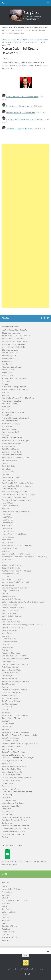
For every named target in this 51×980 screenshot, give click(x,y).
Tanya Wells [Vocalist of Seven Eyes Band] (17, 792)
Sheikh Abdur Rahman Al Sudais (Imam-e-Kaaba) (20, 735)
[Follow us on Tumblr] (45, 318)
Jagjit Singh (6, 551)
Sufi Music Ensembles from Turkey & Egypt (18, 758)
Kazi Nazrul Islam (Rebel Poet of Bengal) (16, 571)
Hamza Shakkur (7, 523)
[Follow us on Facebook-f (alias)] (41, 318)
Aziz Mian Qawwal (8, 446)
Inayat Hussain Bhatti (9, 548)
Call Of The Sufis (8, 472)
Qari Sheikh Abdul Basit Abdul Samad (15, 659)
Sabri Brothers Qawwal (10, 698)
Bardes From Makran (9, 460)
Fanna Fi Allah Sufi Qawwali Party (14, 497)
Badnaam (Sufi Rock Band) (11, 452)
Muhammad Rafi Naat (10, 611)
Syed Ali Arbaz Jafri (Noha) (11, 775)
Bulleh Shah (6, 921)
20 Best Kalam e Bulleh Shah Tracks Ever (16, 336)
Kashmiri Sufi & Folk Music (11, 565)
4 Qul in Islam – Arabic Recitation (14, 344)
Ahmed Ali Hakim (8, 370)
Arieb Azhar (6, 407)
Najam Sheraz (7, 633)
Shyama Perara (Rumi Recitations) (14, 752)
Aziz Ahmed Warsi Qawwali (12, 443)
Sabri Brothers (7, 909)
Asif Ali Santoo (7, 426)
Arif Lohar (5, 409)
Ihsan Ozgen (6, 540)
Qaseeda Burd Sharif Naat (11, 670)
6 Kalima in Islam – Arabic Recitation (15, 347)
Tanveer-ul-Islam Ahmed (11, 789)
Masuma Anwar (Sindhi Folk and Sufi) (15, 582)
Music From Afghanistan (11, 622)
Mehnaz (5, 594)
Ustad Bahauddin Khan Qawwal (13, 803)
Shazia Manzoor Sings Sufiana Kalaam (15, 732)
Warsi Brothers (7, 814)
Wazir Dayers (7, 929)
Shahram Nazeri (8, 727)
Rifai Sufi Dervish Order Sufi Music (14, 690)
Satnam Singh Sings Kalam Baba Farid (15, 715)
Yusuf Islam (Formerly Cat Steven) (14, 820)
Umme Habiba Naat (9, 800)
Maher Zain (6, 577)
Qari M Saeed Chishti (9, 662)
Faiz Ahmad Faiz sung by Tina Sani (14, 492)
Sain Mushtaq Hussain (10, 704)
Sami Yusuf (6, 710)
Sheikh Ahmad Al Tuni (10, 741)
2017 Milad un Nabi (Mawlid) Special (15, 341)
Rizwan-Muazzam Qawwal (12, 693)
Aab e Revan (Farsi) (9, 356)
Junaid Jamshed (7, 560)
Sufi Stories (7, 895)
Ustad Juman (6, 809)
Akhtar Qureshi (7, 375)
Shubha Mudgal (7, 749)
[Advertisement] (25, 226)
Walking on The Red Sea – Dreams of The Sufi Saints (25, 119)
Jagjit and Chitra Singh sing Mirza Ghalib (16, 554)
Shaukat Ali (6, 721)
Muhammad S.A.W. (9, 912)
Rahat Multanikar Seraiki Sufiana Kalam (16, 681)
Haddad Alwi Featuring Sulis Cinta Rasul (16, 511)
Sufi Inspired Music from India (13, 755)
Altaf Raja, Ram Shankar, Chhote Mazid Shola (18, 398)
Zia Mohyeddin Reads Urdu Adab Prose (16, 829)
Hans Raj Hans (7, 526)
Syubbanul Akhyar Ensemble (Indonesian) (17, 778)
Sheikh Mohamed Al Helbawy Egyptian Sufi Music (20, 744)
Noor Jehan (6, 636)
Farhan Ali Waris (8, 503)
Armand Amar (7, 415)
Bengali (4, 923)
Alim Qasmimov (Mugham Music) (14, 387)
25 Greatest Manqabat (10, 350)
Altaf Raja (5, 395)
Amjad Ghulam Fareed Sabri (12, 401)
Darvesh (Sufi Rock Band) (11, 477)
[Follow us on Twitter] (48, 318)
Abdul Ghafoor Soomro (10, 358)
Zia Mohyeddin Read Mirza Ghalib (14, 831)
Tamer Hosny (7, 786)
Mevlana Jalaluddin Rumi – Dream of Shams (22, 97)
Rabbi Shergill (7, 676)
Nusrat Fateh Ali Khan (10, 639)
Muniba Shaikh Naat (9, 613)
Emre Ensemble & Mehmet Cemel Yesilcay (17, 483)
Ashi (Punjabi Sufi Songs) (11, 424)
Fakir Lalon (6, 935)
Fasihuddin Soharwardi (10, 506)
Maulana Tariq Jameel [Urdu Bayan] (15, 588)
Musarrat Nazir (7, 619)
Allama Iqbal (7, 892)
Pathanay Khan (7, 647)
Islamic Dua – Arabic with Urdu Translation (17, 545)
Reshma (5, 687)
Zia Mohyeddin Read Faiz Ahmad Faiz (15, 826)
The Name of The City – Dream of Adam (21, 113)
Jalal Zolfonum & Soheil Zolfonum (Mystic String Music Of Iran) (24, 557)
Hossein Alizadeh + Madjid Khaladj (14, 534)
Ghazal (4, 915)
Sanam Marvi (7, 712)
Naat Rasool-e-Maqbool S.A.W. (15, 901)
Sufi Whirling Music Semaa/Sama (14, 766)
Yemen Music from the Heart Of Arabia (16, 817)
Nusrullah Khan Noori (9, 642)
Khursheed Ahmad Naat (10, 574)
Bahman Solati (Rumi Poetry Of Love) (15, 458)
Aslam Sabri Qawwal (9, 429)
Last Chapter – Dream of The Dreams (20, 129)
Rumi (4, 886)
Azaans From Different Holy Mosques (16, 441)
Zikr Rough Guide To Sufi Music (13, 834)
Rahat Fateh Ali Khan (9, 679)
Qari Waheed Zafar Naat (10, 667)
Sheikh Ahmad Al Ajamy (10, 738)
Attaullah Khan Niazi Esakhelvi (13, 438)
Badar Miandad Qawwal (10, 449)
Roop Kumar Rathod (9, 695)
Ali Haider (5, 384)
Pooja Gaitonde (7, 650)
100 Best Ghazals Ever (10, 353)
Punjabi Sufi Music (8, 932)
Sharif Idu (5, 729)
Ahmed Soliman (8, 373)
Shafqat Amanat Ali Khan (11, 718)
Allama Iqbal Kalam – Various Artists (15, 390)
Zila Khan (5, 837)
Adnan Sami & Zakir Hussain (12, 367)
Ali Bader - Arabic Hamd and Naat (14, 378)
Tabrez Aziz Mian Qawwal (11, 780)
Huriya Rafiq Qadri (8, 537)
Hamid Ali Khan (7, 520)
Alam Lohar (6, 381)
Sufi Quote (6, 918)
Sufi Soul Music (7, 763)
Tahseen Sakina (7, 783)
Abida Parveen (7, 364)
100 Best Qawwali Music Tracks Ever (15, 330)
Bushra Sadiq (7, 469)
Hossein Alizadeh (8, 531)
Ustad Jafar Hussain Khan (11, 806)
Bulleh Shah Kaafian (9, 466)
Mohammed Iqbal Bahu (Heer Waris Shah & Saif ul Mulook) (23, 602)
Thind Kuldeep (7, 795)
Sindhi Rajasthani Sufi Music (12, 761)
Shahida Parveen (8, 724)
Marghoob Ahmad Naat (10, 591)
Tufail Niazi (6, 797)
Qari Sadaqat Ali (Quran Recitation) (14, 656)
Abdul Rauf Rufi (7, 361)
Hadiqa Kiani (6, 514)
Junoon (4, 562)
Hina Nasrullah (7, 528)
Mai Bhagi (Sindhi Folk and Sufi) (13, 579)
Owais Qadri (6, 645)
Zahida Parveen (7, 823)
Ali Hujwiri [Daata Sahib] (10, 938)
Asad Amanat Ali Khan (10, 421)
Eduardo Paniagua (8, 480)
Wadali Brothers (8, 812)
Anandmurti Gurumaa (10, 404)
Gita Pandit (6, 509)
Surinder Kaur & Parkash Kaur (12, 772)
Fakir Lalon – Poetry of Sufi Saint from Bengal (18, 494)
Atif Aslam (6, 435)
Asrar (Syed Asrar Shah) (10, 432)
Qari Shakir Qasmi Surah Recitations (15, 664)
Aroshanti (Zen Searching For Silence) (15, 418)
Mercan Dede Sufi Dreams (11, 599)
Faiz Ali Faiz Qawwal (9, 489)
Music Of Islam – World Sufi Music (14, 628)
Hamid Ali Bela (7, 517)
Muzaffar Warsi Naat (9, 630)
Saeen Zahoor (7, 707)
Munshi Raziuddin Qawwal (11, 616)
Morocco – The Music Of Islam (13, 608)
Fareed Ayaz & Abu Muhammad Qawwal (16, 500)
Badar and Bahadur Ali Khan (12, 455)
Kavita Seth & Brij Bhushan (11, 568)
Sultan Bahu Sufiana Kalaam (12, 769)
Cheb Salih (6, 475)
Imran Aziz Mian (8, 543)
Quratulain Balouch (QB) (10, 673)
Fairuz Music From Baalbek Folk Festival (16, 486)
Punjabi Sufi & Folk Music (11, 653)
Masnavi (5, 906)
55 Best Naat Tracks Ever (11, 333)
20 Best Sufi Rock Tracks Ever (12, 339)
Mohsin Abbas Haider (10, 605)
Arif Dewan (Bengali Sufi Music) (13, 412)
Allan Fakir (5, 392)
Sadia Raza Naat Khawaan (11, 701)
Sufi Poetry (6, 940)
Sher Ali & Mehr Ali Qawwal (12, 746)
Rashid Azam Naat (8, 684)
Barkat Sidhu (6, 463)
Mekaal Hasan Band (9, 596)
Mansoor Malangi (8, 585)
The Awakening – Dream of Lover (18, 106)
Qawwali (5, 898)
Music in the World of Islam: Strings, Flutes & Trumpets (22, 625)
